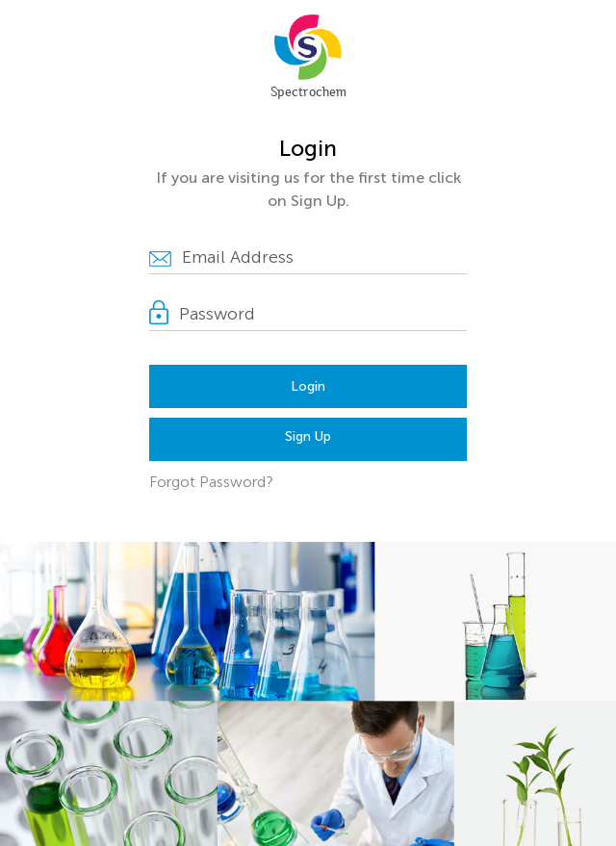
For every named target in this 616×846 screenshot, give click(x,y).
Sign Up (308, 436)
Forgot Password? (211, 482)
